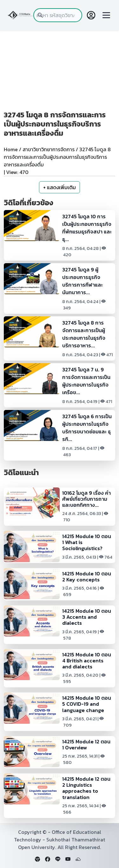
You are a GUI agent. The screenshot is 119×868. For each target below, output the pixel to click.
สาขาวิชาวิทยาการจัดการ (49, 149)
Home (11, 149)
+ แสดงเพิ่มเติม (60, 187)
